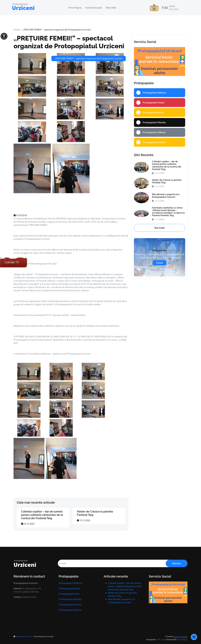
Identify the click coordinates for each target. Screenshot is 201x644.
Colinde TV (12, 262)
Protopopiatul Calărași (70, 610)
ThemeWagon (182, 640)
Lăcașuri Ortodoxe (181, 636)
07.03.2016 (20, 215)
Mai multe (160, 228)
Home (17, 30)
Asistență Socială (94, 8)
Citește (160, 263)
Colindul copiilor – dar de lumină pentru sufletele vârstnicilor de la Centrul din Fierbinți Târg (42, 515)
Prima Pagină (75, 8)
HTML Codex (161, 640)
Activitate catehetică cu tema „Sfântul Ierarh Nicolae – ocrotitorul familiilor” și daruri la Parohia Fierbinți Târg (168, 212)
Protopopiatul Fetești (69, 588)
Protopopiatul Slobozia (70, 583)
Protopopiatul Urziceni (70, 605)
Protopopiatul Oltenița (70, 599)
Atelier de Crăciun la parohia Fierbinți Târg (167, 181)
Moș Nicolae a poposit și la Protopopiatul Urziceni (166, 196)
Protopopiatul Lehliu (69, 594)
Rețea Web (111, 8)
